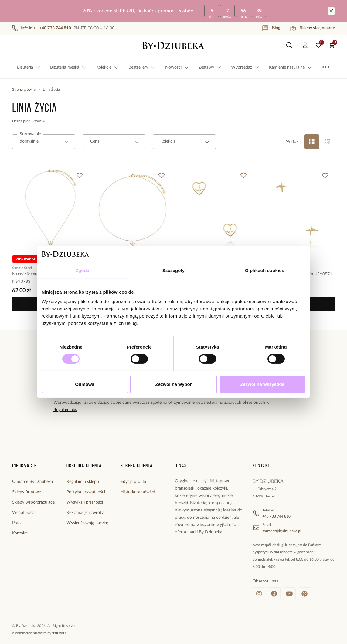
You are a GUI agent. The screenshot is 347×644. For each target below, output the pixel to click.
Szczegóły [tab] (173, 270)
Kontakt (19, 533)
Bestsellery (142, 67)
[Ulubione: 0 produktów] (318, 46)
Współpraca (23, 513)
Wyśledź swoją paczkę (87, 523)
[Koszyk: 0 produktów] (332, 46)
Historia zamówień (138, 492)
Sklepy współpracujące (33, 502)
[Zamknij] (331, 11)
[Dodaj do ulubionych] (80, 176)
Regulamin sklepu (83, 482)
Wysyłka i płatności (85, 502)
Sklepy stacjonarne (313, 28)
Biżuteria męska (68, 67)
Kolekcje (107, 67)
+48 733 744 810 (276, 516)
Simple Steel (22, 268)
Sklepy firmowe (27, 492)
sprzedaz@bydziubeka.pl (282, 531)
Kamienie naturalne (291, 67)
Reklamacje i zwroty (85, 513)
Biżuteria (29, 67)
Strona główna (24, 89)
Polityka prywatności (86, 492)
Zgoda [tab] (83, 270)
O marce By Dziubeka (32, 482)
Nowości (177, 67)
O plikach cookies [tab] (265, 270)
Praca (17, 523)
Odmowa (85, 384)
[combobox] (44, 142)
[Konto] (305, 46)
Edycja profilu (133, 482)
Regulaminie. (65, 410)
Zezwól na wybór (173, 384)
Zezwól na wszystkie (262, 384)
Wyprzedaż (245, 67)
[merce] (59, 633)
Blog (271, 28)
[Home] (173, 46)
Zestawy (210, 67)
